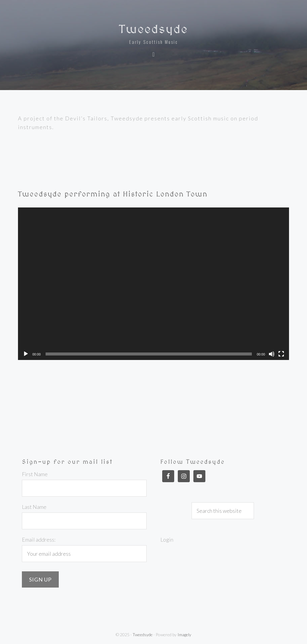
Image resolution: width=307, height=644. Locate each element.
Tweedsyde (153, 29)
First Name (35, 474)
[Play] (26, 354)
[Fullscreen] (281, 354)
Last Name (34, 507)
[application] (153, 284)
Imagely (184, 635)
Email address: (39, 540)
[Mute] (272, 354)
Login (167, 540)
